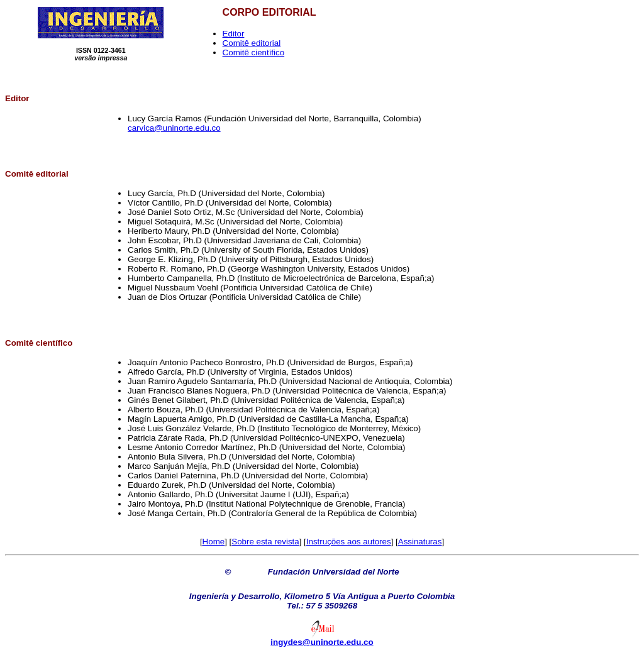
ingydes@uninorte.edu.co (322, 642)
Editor (234, 34)
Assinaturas (420, 542)
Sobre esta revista (265, 542)
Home (214, 542)
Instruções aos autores (349, 542)
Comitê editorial (252, 43)
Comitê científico (254, 52)
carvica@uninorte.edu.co (174, 128)
